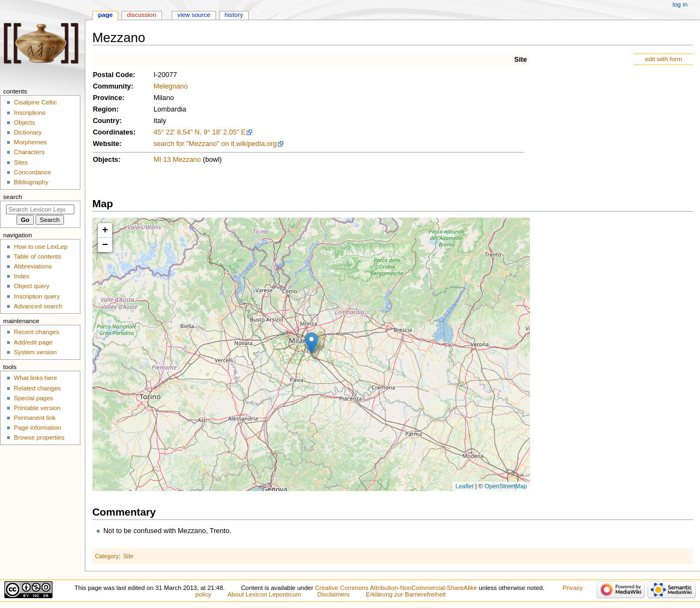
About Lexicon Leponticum (264, 594)
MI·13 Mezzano (177, 160)
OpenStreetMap (506, 486)
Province (108, 98)
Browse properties (39, 437)
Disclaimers (333, 594)
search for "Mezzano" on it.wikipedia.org (215, 144)
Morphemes (30, 142)
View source (194, 15)
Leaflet (465, 486)
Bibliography (31, 182)
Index (21, 276)
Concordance (32, 172)
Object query (31, 286)
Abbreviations (33, 266)
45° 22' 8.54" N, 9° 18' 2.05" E (200, 132)
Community (112, 86)
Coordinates (113, 132)
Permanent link (34, 418)
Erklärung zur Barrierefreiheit (406, 594)
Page (105, 15)
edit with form (663, 59)
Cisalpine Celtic (35, 102)
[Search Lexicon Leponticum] (40, 209)
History (234, 15)
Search (13, 197)
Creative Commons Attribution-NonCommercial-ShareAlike (396, 588)
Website (106, 144)
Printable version (37, 408)
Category (107, 556)
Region (105, 109)
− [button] (105, 245)
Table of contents (37, 256)
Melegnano (171, 86)
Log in (680, 4)
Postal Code (113, 75)
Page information (37, 428)
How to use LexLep (40, 247)
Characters (29, 152)
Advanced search (38, 306)
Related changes (37, 388)
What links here (35, 378)
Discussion (141, 15)
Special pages (33, 398)
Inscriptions (30, 113)
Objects (106, 160)
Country (106, 121)
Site (520, 60)
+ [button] (105, 230)
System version (35, 352)
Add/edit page (33, 342)
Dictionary (28, 132)
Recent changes (36, 332)
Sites (21, 162)
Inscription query (37, 296)
